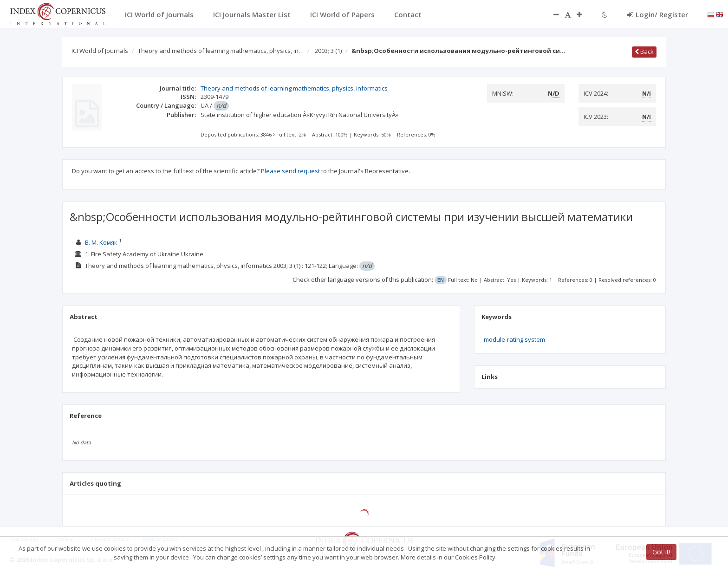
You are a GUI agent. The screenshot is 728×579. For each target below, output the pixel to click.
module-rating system (514, 339)
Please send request (290, 171)
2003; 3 (328, 51)
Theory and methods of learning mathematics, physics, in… (221, 51)
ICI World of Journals (100, 51)
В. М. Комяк (101, 242)
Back (644, 52)
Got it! (661, 552)
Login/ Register (658, 14)
